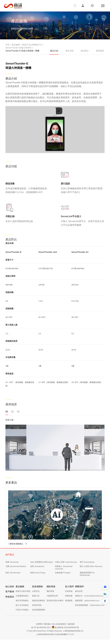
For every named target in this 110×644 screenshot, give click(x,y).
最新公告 (36, 596)
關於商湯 (50, 591)
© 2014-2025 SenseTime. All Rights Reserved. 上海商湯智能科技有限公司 (55, 631)
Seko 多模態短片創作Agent (42, 562)
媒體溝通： (87, 601)
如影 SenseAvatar (13, 573)
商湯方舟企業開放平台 (32, 45)
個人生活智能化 (22, 605)
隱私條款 (47, 624)
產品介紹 (54, 52)
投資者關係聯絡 (39, 610)
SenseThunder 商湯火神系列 (18, 48)
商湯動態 (69, 601)
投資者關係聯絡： (90, 605)
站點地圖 (71, 624)
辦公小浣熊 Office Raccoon (91, 566)
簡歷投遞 (69, 596)
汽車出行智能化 (22, 610)
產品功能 (69, 51)
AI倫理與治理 (52, 596)
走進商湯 (69, 591)
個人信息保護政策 (59, 624)
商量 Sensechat (12, 562)
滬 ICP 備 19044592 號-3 (41, 627)
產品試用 (79, 591)
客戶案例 (10, 591)
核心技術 (10, 586)
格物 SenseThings (38, 573)
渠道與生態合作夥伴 (55, 601)
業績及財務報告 (39, 601)
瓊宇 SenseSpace (87, 562)
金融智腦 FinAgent (63, 573)
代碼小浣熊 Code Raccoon (66, 562)
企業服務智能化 (22, 596)
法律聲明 (39, 624)
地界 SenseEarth (37, 566)
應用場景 (100, 51)
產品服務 (16, 45)
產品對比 (85, 51)
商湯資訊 (10, 597)
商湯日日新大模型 (23, 591)
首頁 (7, 45)
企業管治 (36, 591)
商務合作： (90, 596)
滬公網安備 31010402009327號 (65, 627)
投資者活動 (37, 605)
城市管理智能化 (22, 601)
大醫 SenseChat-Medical (16, 566)
